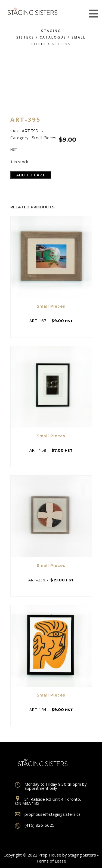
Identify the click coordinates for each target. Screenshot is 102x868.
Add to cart (31, 175)
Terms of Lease (51, 861)
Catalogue (53, 37)
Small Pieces (44, 138)
